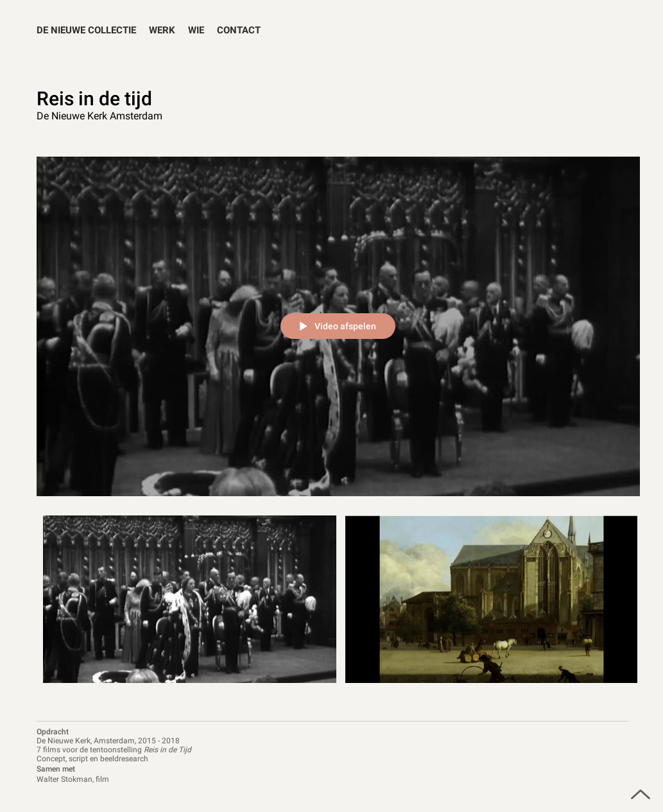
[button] (162, 30)
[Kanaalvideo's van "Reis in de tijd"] (338, 607)
